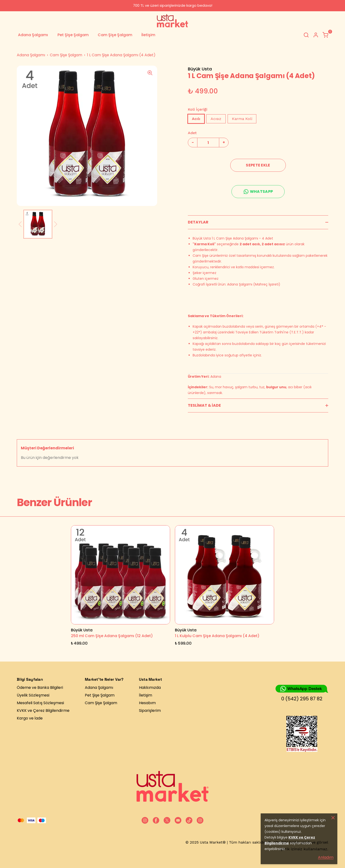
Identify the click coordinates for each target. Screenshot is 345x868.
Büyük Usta (200, 69)
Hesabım (147, 703)
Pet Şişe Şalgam (73, 35)
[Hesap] (316, 35)
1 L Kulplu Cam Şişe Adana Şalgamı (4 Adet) (217, 636)
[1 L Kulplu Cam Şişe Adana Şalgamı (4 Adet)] (224, 575)
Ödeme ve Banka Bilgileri (40, 688)
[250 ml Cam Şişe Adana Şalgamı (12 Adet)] (121, 575)
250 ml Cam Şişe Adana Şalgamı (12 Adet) (112, 636)
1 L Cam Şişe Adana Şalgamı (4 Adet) (121, 55)
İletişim (148, 35)
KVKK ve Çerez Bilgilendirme (43, 711)
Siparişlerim (150, 711)
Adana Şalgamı (33, 35)
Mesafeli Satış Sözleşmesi (40, 703)
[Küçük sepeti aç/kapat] (325, 35)
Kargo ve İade (30, 718)
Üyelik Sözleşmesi (33, 695)
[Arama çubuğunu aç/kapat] (306, 35)
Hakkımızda (150, 688)
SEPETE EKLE (258, 165)
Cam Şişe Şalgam (115, 35)
